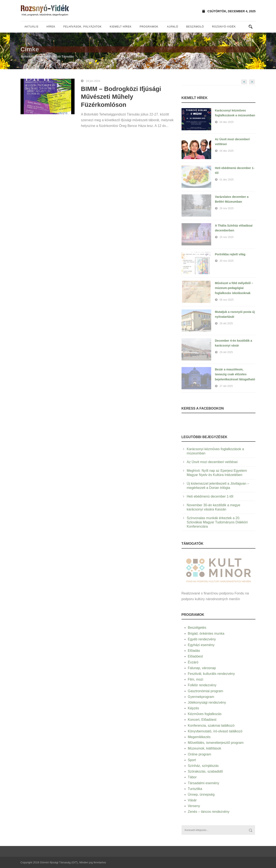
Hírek (51, 27)
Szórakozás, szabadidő (205, 771)
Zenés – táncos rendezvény (209, 812)
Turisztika (195, 789)
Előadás (194, 651)
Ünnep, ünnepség (201, 794)
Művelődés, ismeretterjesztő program (216, 743)
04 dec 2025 (227, 122)
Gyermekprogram (201, 697)
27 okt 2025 (226, 386)
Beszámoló (195, 27)
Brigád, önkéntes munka (206, 633)
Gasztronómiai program (206, 691)
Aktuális (32, 27)
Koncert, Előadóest (202, 720)
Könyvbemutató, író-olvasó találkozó (215, 731)
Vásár (192, 800)
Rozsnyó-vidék (224, 27)
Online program (200, 754)
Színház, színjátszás (203, 766)
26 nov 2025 (227, 208)
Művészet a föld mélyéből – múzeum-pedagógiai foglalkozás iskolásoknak (234, 288)
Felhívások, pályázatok (83, 27)
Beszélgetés (197, 628)
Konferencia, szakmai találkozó (211, 726)
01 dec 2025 (227, 180)
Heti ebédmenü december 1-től (210, 496)
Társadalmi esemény (204, 783)
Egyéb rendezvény (202, 639)
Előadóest (195, 656)
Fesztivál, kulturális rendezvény (211, 674)
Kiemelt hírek (121, 27)
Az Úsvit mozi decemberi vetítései (212, 462)
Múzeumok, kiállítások (205, 748)
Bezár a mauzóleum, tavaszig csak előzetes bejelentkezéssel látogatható (235, 374)
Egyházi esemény (201, 645)
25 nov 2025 (227, 237)
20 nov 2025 (227, 261)
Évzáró (193, 662)
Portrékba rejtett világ (230, 254)
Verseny (194, 806)
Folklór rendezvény (202, 685)
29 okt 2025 (226, 323)
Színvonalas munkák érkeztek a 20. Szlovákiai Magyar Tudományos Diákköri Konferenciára (217, 522)
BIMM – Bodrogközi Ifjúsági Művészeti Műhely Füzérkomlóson (121, 97)
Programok (149, 27)
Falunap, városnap (202, 668)
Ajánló (173, 27)
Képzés (193, 708)
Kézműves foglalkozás (205, 714)
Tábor (192, 777)
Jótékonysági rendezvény (207, 702)
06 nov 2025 (227, 300)
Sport (192, 760)
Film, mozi (196, 679)
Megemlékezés (199, 737)
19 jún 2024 (93, 81)
